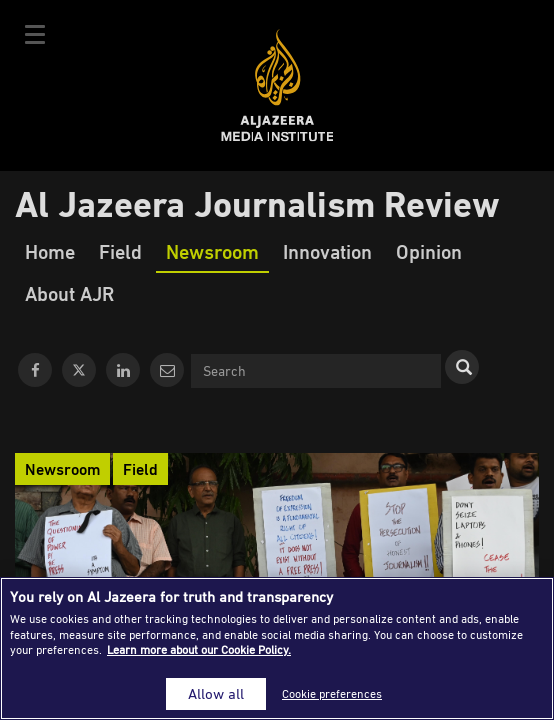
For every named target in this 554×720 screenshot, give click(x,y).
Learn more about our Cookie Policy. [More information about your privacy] (199, 649)
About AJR (69, 293)
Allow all (216, 693)
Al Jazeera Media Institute (277, 85)
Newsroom (212, 251)
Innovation (327, 251)
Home (50, 251)
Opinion (429, 251)
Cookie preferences (332, 693)
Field (120, 251)
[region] (277, 648)
